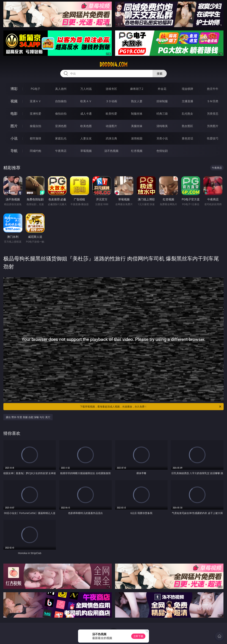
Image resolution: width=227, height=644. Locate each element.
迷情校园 (137, 138)
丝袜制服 (162, 101)
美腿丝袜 (137, 126)
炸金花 (162, 89)
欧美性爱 (111, 114)
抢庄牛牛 (213, 89)
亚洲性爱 (35, 114)
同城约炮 (35, 151)
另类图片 (213, 126)
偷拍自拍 (61, 114)
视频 (14, 101)
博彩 (14, 89)
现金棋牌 (187, 89)
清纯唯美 (162, 126)
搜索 (160, 74)
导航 (14, 151)
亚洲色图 (61, 126)
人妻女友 (86, 138)
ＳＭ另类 (213, 101)
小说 (14, 138)
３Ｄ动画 (111, 101)
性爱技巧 (213, 138)
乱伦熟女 (187, 114)
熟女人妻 (137, 101)
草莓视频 (86, 151)
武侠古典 (111, 138)
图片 (14, 126)
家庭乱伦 (61, 138)
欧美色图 (86, 126)
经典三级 (162, 114)
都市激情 (35, 138)
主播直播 (187, 101)
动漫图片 (111, 126)
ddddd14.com (113, 64)
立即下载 (138, 636)
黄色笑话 (187, 138)
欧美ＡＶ (86, 101)
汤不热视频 (111, 151)
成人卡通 (86, 114)
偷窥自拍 (35, 126)
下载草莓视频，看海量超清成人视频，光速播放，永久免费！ (151, 407)
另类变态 (213, 114)
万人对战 (86, 89)
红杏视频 (137, 151)
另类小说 (162, 138)
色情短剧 (162, 151)
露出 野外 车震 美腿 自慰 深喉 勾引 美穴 (28, 417)
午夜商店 (61, 151)
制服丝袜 (137, 114)
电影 (14, 113)
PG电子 (35, 89)
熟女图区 (187, 126)
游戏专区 (111, 89)
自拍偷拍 (61, 101)
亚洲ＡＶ (35, 101)
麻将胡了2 (137, 89)
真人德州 (61, 89)
